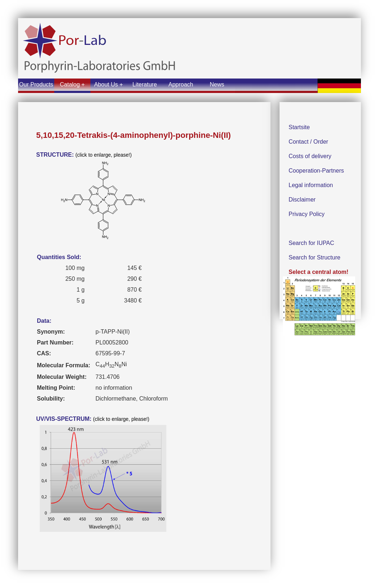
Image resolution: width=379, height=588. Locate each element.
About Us (106, 84)
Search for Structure (314, 257)
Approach (181, 84)
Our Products (36, 84)
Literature (145, 84)
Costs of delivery (310, 156)
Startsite (299, 127)
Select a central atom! (319, 306)
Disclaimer (302, 200)
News (217, 84)
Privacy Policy (307, 214)
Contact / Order (308, 142)
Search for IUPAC (311, 243)
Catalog (70, 84)
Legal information (311, 185)
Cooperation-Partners (316, 171)
